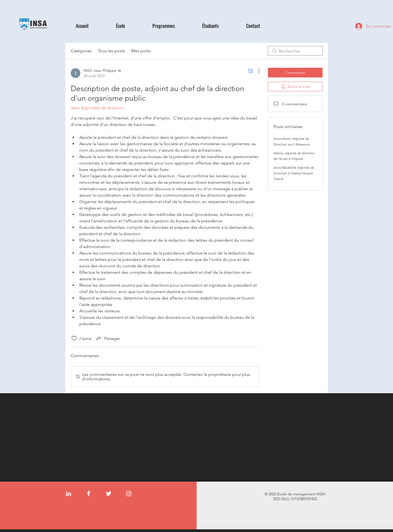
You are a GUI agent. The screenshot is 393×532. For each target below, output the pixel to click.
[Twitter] (109, 494)
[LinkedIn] (68, 494)
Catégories (81, 51)
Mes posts (141, 51)
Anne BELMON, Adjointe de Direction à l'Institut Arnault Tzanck (294, 173)
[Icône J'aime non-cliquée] (74, 338)
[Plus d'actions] (256, 71)
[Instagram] (129, 494)
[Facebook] (89, 494)
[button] (130, 26)
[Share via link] (108, 338)
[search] (295, 51)
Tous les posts (111, 51)
